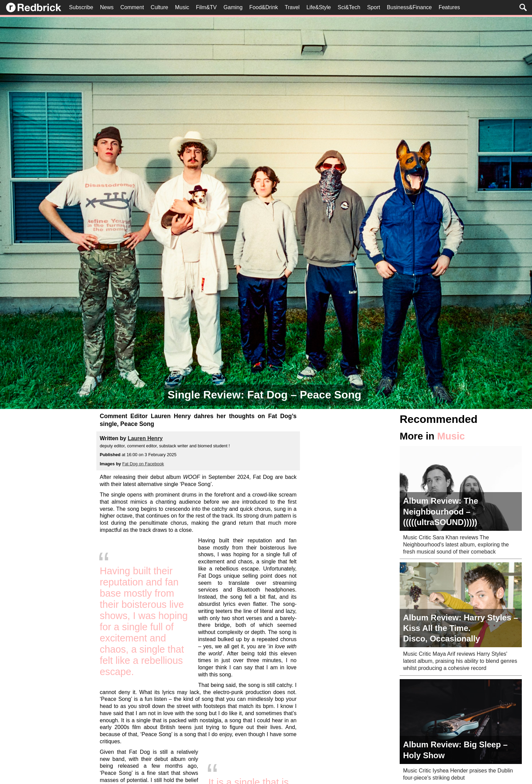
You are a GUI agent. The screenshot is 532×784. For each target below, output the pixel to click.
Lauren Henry (145, 438)
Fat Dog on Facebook (143, 464)
